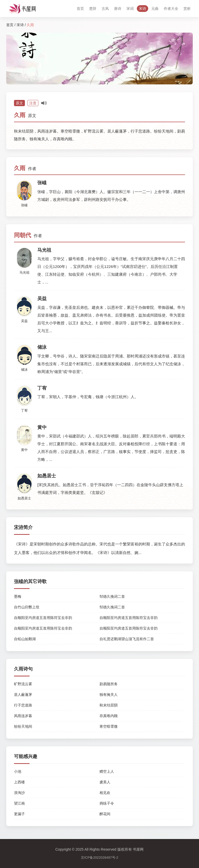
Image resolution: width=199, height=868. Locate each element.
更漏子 (19, 814)
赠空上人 (107, 771)
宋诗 (143, 9)
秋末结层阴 (109, 705)
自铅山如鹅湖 (25, 639)
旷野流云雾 (23, 684)
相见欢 (105, 793)
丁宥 (24, 410)
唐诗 (118, 9)
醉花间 (105, 814)
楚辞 (93, 9)
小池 (18, 771)
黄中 (24, 450)
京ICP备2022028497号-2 (100, 858)
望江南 (19, 803)
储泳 (24, 370)
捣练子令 (107, 803)
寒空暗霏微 (109, 726)
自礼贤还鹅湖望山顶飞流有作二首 (127, 639)
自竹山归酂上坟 (27, 607)
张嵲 (24, 205)
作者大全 (171, 9)
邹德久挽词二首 (112, 596)
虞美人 (105, 782)
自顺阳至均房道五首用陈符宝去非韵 (43, 618)
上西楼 (19, 782)
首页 (80, 9)
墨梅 (18, 596)
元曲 (155, 9)
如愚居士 (24, 498)
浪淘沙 (19, 793)
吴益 (24, 321)
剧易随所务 (109, 684)
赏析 (187, 9)
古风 (105, 9)
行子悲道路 (23, 705)
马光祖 (24, 272)
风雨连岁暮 (23, 716)
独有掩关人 (109, 695)
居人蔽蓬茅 (23, 695)
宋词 (130, 9)
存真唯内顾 (109, 716)
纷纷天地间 (23, 726)
